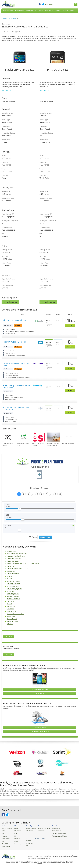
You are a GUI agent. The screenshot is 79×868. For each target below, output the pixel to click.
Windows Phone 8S (13, 596)
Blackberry (69, 831)
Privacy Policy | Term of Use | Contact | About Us (49, 855)
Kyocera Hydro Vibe (13, 594)
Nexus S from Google (13, 581)
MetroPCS (5, 843)
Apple (15, 828)
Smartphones (53, 828)
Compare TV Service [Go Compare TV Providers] (40, 728)
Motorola (16, 838)
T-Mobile (4, 836)
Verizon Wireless (7, 828)
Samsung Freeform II (13, 584)
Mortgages (65, 11)
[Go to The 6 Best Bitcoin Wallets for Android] (54, 437)
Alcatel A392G (11, 611)
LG (15, 836)
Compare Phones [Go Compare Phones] (40, 693)
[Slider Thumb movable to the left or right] (19, 509)
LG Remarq (10, 591)
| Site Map (69, 855)
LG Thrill (9, 604)
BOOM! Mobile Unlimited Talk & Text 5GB (16, 409)
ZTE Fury (10, 624)
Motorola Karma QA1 (13, 599)
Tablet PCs (28, 831)
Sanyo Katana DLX (13, 561)
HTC (15, 833)
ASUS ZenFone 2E (13, 586)
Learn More (8, 636)
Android (68, 828)
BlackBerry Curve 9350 (14, 559)
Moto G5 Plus (11, 606)
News (46, 4)
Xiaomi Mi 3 (10, 609)
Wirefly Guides (71, 836)
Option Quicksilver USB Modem (17, 554)
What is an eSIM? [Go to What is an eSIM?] (68, 444)
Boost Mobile (5, 845)
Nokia (15, 840)
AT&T (3, 831)
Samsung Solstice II (13, 621)
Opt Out (75, 855)
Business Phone (19, 11)
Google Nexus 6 (12, 619)
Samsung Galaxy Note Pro (15, 614)
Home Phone (29, 11)
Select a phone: (40, 467)
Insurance (58, 11)
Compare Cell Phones (9, 18)
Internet (41, 11)
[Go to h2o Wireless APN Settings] (8, 437)
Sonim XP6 (10, 566)
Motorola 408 (11, 571)
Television (40, 831)
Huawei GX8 (11, 616)
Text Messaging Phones (57, 836)
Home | (31, 855)
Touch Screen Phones (56, 833)
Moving (72, 11)
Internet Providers (42, 828)
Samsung (17, 843)
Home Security (49, 11)
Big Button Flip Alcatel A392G (16, 556)
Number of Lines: (40, 488)
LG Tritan (10, 579)
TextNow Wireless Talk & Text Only (16, 364)
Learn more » (6, 90)
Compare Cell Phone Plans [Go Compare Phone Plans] (40, 689)
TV (36, 11)
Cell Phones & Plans (8, 11)
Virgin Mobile (5, 838)
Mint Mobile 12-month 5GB (15, 320)
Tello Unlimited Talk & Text (15, 342)
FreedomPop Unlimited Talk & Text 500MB (16, 386)
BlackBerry (17, 831)
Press (51, 4)
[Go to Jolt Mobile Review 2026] (23, 437)
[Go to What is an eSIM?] (69, 437)
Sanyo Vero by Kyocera (14, 589)
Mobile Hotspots (30, 828)
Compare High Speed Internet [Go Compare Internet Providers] (40, 731)
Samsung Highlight (13, 574)
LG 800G (10, 576)
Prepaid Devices (54, 831)
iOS (67, 833)
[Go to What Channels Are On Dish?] (38, 437)
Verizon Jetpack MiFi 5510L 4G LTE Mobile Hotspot (23, 564)
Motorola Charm (12, 551)
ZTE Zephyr (10, 601)
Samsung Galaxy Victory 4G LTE (17, 569)
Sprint (3, 833)
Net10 (3, 840)
